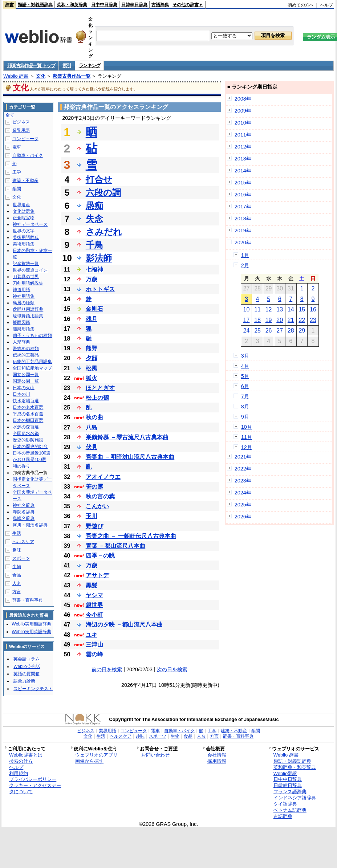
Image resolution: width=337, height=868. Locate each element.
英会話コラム (27, 659)
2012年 (243, 147)
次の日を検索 (172, 669)
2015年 (243, 183)
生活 (17, 533)
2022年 (243, 469)
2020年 (243, 243)
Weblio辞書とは (26, 755)
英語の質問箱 (27, 674)
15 (302, 309)
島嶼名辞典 (24, 518)
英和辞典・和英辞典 (295, 767)
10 (247, 309)
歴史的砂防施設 (28, 440)
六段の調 (103, 193)
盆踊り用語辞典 (28, 309)
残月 (92, 319)
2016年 (243, 195)
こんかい (97, 506)
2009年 (243, 111)
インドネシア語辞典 (295, 798)
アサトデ (97, 575)
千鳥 (94, 245)
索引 (67, 66)
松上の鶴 (97, 398)
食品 (17, 575)
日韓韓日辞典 (134, 5)
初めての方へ (301, 5)
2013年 (243, 159)
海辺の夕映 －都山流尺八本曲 (124, 625)
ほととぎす (100, 388)
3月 (245, 356)
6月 (245, 386)
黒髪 (92, 585)
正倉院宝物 (24, 218)
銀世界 (94, 605)
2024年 (243, 493)
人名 (17, 583)
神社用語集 (24, 296)
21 (291, 320)
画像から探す (89, 761)
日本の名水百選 (28, 407)
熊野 (92, 348)
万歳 (92, 279)
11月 (247, 437)
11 (257, 309)
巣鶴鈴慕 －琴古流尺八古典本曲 (127, 437)
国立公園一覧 (26, 375)
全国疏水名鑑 (26, 433)
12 (269, 309)
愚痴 (94, 206)
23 (313, 320)
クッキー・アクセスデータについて (35, 788)
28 (291, 331)
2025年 (243, 505)
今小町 (94, 615)
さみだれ (104, 232)
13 (280, 309)
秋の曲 (94, 417)
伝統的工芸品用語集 (32, 362)
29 (302, 331)
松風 (92, 368)
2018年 (243, 219)
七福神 (94, 270)
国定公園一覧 (26, 381)
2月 (245, 265)
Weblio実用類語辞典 (31, 624)
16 (313, 309)
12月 (247, 447)
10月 (247, 427)
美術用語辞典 (26, 237)
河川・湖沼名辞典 (30, 525)
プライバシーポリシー (33, 779)
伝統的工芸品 (26, 355)
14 (291, 309)
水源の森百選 (26, 427)
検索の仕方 (21, 761)
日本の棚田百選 (28, 420)
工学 (17, 172)
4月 (245, 366)
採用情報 (217, 761)
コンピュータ (25, 139)
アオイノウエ (103, 477)
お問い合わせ (155, 755)
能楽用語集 (24, 329)
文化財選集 (24, 211)
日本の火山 (24, 388)
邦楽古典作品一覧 (72, 76)
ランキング (90, 66)
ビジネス (21, 122)
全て (10, 115)
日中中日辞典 (104, 5)
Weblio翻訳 (285, 773)
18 (257, 320)
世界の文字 (24, 231)
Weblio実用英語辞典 (31, 632)
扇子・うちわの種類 (32, 335)
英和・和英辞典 (72, 5)
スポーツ (21, 558)
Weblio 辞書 (16, 76)
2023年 (243, 481)
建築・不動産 (25, 180)
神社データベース (30, 224)
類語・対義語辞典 (35, 5)
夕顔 (92, 358)
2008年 (243, 99)
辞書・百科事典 (28, 600)
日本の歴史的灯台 (30, 447)
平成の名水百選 (28, 414)
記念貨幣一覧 (26, 264)
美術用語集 (24, 244)
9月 (245, 417)
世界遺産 (21, 205)
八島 (92, 427)
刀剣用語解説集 (28, 283)
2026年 (243, 517)
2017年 (243, 207)
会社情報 (217, 755)
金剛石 (94, 309)
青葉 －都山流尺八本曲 (115, 546)
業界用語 (21, 130)
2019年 (243, 231)
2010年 (243, 123)
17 (247, 320)
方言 (17, 592)
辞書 (9, 5)
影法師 (99, 258)
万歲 (92, 565)
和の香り (21, 466)
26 (269, 331)
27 (280, 331)
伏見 (92, 447)
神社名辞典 (24, 505)
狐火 (92, 378)
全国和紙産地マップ (32, 368)
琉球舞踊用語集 (28, 316)
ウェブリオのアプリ (96, 755)
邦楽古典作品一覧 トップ (31, 66)
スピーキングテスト (33, 689)
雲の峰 (94, 654)
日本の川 (21, 394)
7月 (245, 396)
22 (302, 320)
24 (247, 331)
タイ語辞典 (285, 804)
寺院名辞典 (24, 512)
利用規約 (19, 773)
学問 (17, 189)
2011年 (243, 135)
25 (257, 331)
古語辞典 (160, 5)
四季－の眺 (100, 556)
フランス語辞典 (290, 792)
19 (269, 320)
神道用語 (21, 290)
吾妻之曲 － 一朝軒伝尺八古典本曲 (131, 536)
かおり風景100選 (29, 460)
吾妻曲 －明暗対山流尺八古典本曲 (130, 457)
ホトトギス (100, 289)
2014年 (243, 171)
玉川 (92, 516)
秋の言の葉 (100, 496)
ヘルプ (326, 5)
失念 (94, 219)
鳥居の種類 (24, 303)
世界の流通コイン (30, 270)
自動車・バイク (28, 155)
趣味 (17, 550)
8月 (245, 407)
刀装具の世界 (26, 277)
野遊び (94, 526)
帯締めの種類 (26, 349)
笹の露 (94, 487)
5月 (245, 376)
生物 (17, 567)
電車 (17, 147)
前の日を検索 (107, 669)
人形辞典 (21, 342)
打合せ (99, 180)
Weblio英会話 (27, 667)
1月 (245, 255)
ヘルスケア (23, 542)
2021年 (243, 457)
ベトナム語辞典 (290, 810)
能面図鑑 (21, 322)
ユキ (92, 635)
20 (280, 320)
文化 (41, 76)
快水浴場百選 (26, 401)
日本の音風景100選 (32, 453)
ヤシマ (94, 595)
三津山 (94, 645)
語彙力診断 (24, 681)
